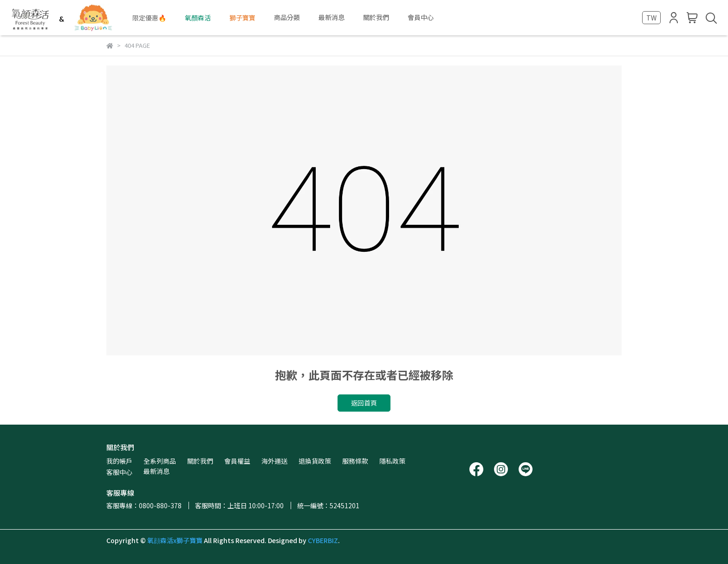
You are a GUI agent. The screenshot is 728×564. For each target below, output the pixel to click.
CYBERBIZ (323, 540)
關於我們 (200, 461)
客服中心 (119, 472)
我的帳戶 (119, 461)
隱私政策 (392, 461)
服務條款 (355, 461)
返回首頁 (364, 403)
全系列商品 (160, 461)
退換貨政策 (315, 461)
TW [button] (651, 18)
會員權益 (237, 461)
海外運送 (274, 461)
